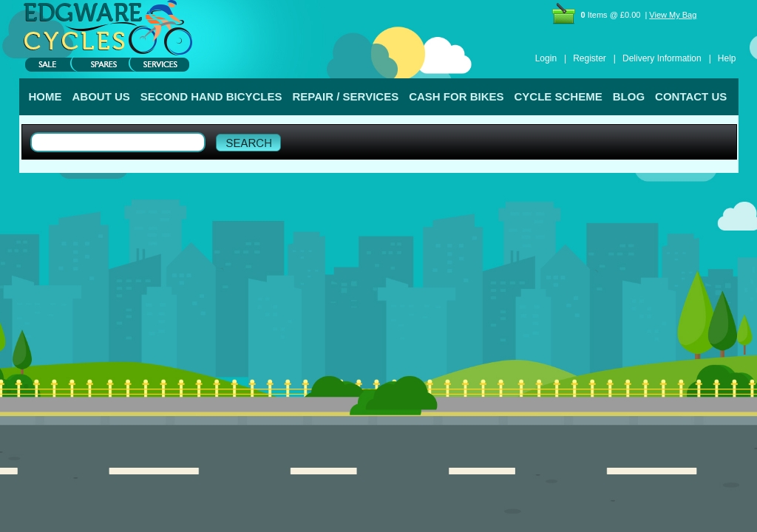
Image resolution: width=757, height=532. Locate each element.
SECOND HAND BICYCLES (211, 96)
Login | (551, 58)
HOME (45, 96)
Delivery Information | (667, 58)
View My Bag (673, 15)
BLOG (629, 96)
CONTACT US (691, 96)
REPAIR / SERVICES (346, 96)
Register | (594, 58)
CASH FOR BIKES (456, 96)
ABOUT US (101, 96)
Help (727, 58)
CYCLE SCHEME (559, 96)
